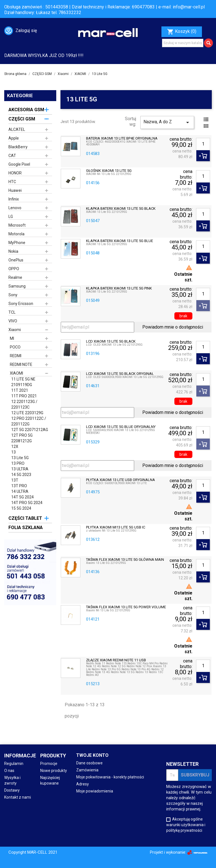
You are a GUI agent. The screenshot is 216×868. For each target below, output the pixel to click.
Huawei (15, 190)
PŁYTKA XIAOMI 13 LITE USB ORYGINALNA (121, 480)
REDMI (16, 356)
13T (15, 480)
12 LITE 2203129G (27, 413)
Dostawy (12, 790)
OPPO (14, 269)
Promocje (49, 764)
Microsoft (17, 225)
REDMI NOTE (21, 364)
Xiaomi (15, 330)
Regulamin (14, 764)
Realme (15, 277)
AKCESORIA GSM (26, 110)
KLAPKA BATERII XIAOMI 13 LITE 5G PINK (119, 288)
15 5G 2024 (21, 508)
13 (13, 452)
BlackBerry (18, 147)
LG (11, 217)
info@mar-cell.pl (189, 7)
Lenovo (15, 208)
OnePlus (16, 260)
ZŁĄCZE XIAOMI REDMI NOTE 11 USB (116, 660)
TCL (12, 312)
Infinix (14, 199)
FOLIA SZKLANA (26, 528)
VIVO (13, 321)
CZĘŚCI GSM (22, 119)
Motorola (16, 234)
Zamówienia (87, 770)
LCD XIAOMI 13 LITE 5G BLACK (111, 341)
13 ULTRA (20, 469)
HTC (12, 182)
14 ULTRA (20, 491)
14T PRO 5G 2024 (27, 503)
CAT (12, 156)
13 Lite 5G (20, 458)
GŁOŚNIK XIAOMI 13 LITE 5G (109, 171)
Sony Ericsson (21, 304)
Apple (14, 138)
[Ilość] (203, 144)
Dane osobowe (89, 763)
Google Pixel (19, 164)
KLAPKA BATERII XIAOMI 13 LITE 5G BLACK (121, 209)
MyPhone (17, 243)
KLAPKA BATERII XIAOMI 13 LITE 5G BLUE (120, 241)
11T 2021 (20, 390)
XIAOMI (16, 373)
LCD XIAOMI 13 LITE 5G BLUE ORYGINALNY (121, 427)
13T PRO (19, 486)
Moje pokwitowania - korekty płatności (110, 777)
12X (15, 446)
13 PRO (18, 463)
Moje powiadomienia (95, 791)
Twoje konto (92, 755)
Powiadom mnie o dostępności (173, 327)
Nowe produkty (54, 771)
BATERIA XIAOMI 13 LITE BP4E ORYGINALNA (122, 138)
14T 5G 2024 (22, 497)
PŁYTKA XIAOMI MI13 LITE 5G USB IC (116, 527)
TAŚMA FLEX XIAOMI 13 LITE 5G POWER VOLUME (126, 607)
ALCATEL (17, 129)
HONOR (15, 173)
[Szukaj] (183, 43)
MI (12, 338)
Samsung (17, 286)
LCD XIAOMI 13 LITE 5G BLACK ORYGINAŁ (120, 374)
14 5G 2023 (21, 475)
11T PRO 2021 (24, 396)
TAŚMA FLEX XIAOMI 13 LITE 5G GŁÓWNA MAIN (125, 560)
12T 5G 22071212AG (30, 430)
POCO (15, 347)
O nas (9, 771)
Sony (13, 295)
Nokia (13, 251)
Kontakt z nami (18, 797)
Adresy (83, 784)
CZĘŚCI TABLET (25, 518)
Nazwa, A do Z (167, 122)
